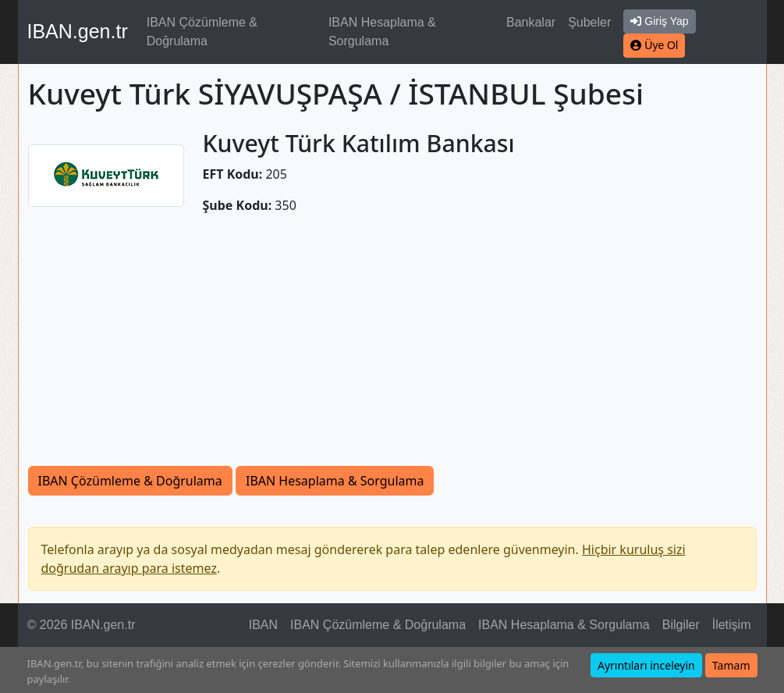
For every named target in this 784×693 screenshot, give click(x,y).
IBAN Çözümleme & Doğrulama (202, 32)
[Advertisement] (392, 349)
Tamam (731, 665)
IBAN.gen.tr (78, 31)
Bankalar (531, 22)
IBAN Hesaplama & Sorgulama (382, 32)
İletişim (732, 625)
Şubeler (589, 22)
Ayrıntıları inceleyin (646, 665)
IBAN (263, 625)
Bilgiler (681, 625)
